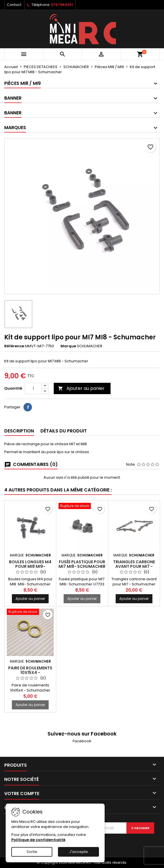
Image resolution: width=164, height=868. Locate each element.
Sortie (32, 852)
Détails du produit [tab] (64, 431)
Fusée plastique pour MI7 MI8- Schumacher (82, 564)
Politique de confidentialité (38, 840)
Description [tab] (19, 431)
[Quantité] (33, 388)
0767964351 (62, 5)
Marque (68, 346)
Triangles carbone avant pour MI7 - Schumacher (134, 566)
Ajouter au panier (81, 388)
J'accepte (79, 852)
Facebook (82, 741)
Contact (14, 5)
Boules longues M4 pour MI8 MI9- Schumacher (30, 566)
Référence (14, 346)
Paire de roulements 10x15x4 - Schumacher (30, 672)
